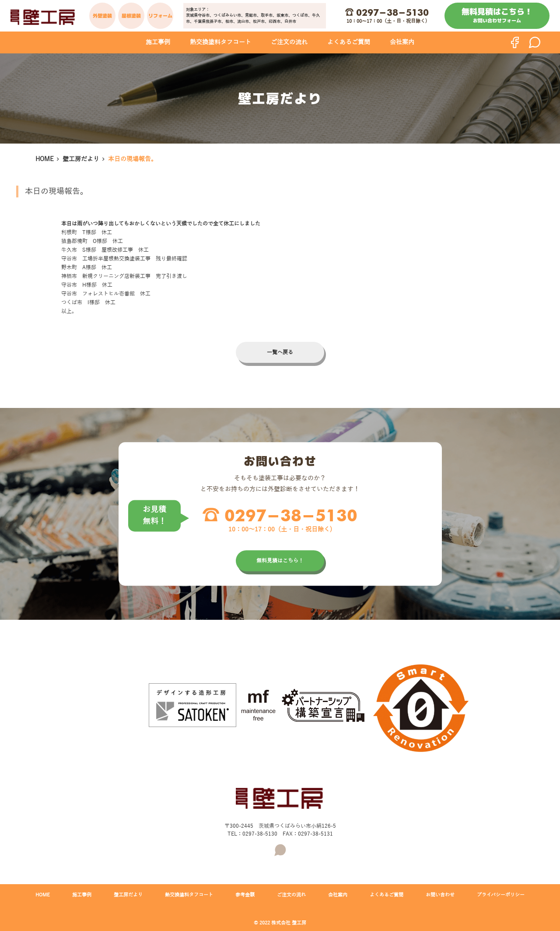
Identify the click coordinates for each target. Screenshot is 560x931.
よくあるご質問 (349, 42)
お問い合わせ (440, 895)
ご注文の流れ (289, 42)
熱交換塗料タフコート (220, 42)
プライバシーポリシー (501, 895)
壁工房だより (81, 159)
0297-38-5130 (392, 12)
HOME (45, 159)
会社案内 (402, 42)
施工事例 (158, 42)
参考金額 (245, 895)
